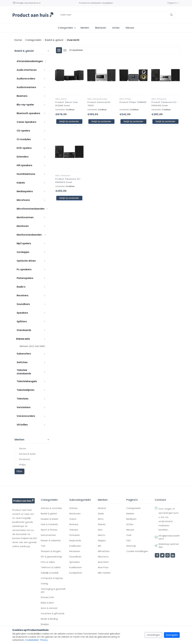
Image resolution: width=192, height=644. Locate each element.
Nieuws (130, 28)
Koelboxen (75, 546)
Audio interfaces (27, 70)
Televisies (23, 399)
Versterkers (24, 407)
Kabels (21, 183)
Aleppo (102, 541)
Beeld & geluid (54, 40)
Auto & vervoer (49, 608)
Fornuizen (75, 535)
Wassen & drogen (51, 552)
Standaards (24, 330)
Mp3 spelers (24, 244)
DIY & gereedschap (51, 557)
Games (73, 508)
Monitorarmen (25, 218)
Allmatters (104, 552)
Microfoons (23, 200)
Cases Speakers (26, 122)
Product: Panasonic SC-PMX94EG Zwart (68, 181)
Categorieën (34, 40)
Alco (100, 530)
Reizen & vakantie (51, 541)
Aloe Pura (103, 568)
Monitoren (23, 226)
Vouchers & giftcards (53, 614)
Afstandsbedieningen (30, 61)
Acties (116, 28)
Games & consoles (51, 508)
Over (129, 535)
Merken (85, 28)
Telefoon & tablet (51, 568)
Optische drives (26, 261)
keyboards (75, 541)
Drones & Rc (47, 598)
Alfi (99, 546)
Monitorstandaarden (29, 235)
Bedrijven (101, 28)
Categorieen (65, 28)
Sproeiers (75, 562)
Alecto (101, 535)
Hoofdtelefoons (26, 174)
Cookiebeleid (32, 640)
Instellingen (153, 635)
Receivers (22, 296)
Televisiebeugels (27, 381)
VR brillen (22, 425)
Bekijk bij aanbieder (69, 122)
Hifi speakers (24, 165)
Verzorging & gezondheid (53, 591)
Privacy (44, 640)
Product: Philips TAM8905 (133, 102)
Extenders (23, 157)
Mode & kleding (49, 619)
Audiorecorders (26, 79)
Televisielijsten (25, 390)
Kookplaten (76, 573)
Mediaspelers (25, 192)
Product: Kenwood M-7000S (99, 104)
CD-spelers (23, 131)
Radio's (21, 287)
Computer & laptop (52, 578)
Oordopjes (23, 252)
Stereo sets (23, 339)
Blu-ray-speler (25, 105)
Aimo (101, 519)
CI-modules (24, 139)
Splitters (22, 322)
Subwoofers (24, 354)
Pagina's (174, 3)
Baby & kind (47, 603)
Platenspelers (25, 278)
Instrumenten (48, 535)
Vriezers (74, 530)
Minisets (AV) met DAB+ (32, 346)
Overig (44, 584)
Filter (19, 471)
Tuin (43, 546)
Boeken (45, 625)
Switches (22, 362)
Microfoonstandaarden (31, 209)
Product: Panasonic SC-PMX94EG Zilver (164, 104)
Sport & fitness (49, 530)
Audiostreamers (26, 87)
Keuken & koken (49, 519)
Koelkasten (76, 568)
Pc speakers (24, 270)
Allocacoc (103, 557)
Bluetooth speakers (28, 113)
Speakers (22, 313)
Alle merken (104, 573)
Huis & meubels (49, 525)
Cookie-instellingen (137, 552)
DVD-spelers (24, 148)
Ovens (73, 519)
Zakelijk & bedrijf (50, 573)
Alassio (102, 525)
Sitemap (131, 546)
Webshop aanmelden (169, 546)
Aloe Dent (103, 562)
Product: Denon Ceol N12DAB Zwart (67, 104)
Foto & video (48, 562)
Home (18, 40)
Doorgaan (172, 635)
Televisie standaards (24, 372)
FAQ (128, 541)
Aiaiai (101, 514)
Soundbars (23, 304)
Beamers (22, 96)
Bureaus (74, 525)
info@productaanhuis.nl (169, 538)
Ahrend (102, 508)
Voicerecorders (26, 416)
